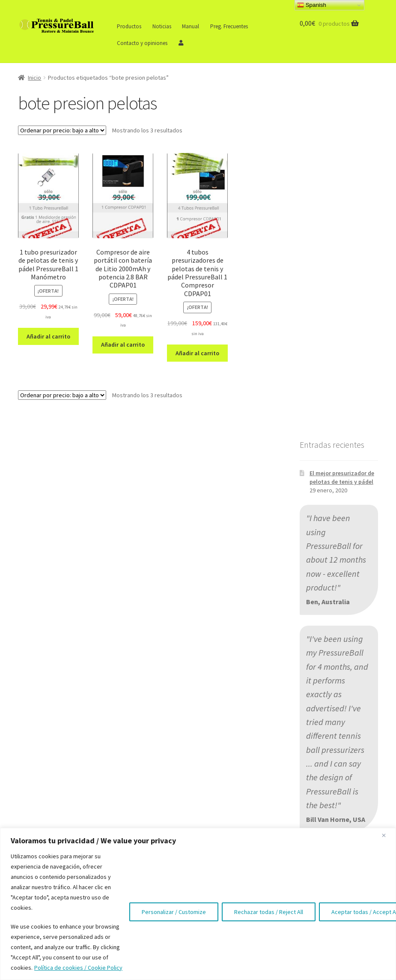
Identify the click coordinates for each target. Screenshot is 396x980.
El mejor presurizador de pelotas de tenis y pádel (342, 477)
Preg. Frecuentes (229, 26)
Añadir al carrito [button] (48, 336)
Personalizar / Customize (174, 912)
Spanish (312, 5)
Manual (191, 26)
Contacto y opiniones (142, 43)
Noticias (162, 26)
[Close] (387, 835)
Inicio (34, 78)
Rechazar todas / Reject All (269, 912)
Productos (129, 26)
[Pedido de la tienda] (62, 130)
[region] (198, 904)
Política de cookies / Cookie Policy (78, 968)
